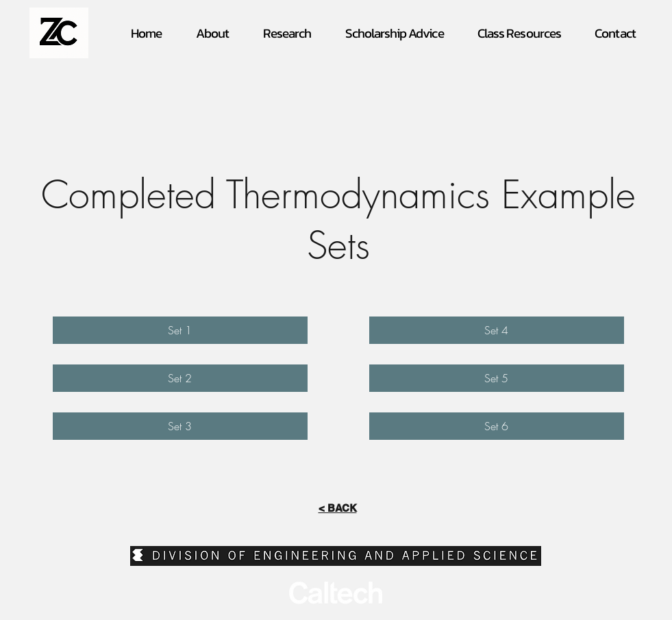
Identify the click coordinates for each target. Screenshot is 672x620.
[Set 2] (180, 378)
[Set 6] (497, 426)
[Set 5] (497, 378)
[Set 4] (497, 330)
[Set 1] (180, 330)
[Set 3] (180, 426)
